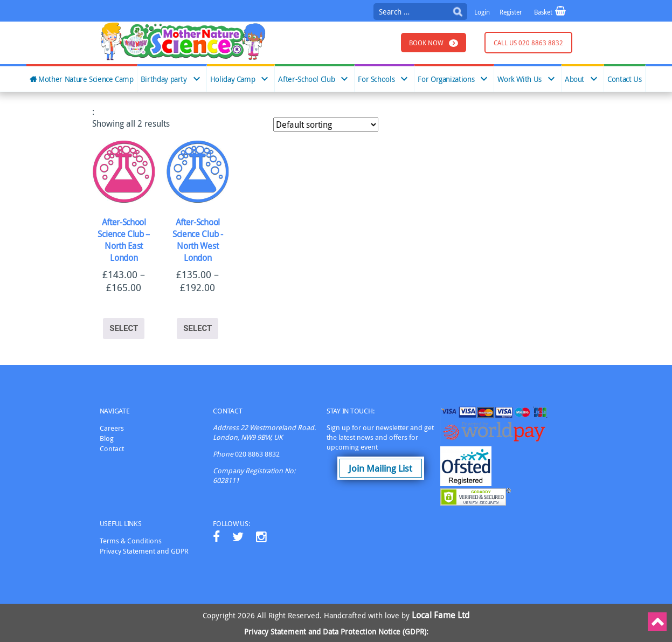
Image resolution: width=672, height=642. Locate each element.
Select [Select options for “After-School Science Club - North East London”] (124, 328)
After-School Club (306, 79)
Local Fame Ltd (441, 615)
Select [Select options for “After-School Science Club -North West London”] (198, 328)
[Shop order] (326, 125)
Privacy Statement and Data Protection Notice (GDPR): (336, 631)
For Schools (376, 79)
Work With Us (519, 79)
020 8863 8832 (257, 454)
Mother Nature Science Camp (86, 79)
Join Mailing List (380, 468)
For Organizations (446, 79)
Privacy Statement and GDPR (144, 551)
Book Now (426, 43)
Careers (112, 428)
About (574, 79)
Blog (107, 438)
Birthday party (164, 79)
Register (511, 12)
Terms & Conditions (131, 541)
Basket (544, 12)
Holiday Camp (233, 79)
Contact (112, 448)
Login (482, 12)
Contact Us (624, 79)
